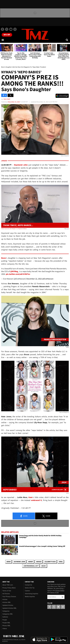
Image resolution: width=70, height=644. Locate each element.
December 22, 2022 (34, 279)
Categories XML (8, 614)
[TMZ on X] (7, 29)
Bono (8, 562)
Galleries (5, 617)
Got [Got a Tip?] (7, 35)
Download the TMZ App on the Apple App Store (40, 640)
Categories (6, 611)
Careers (27, 591)
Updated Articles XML (9, 608)
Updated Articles (8, 605)
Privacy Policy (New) (9, 588)
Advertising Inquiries (31, 594)
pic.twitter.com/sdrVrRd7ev (18, 274)
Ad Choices (6, 594)
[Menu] (3, 40)
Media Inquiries (30, 597)
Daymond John (19, 562)
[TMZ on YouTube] (58, 607)
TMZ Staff (7, 99)
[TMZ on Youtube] (11, 29)
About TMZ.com (8, 585)
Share (24, 516)
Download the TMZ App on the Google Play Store (59, 639)
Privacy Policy (60, 591)
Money (31, 562)
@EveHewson (48, 279)
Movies (39, 562)
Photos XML (6, 626)
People (5, 620)
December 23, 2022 (14, 102)
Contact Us (28, 585)
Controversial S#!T (31, 566)
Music (44, 566)
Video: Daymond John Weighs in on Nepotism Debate (14, 229)
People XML (6, 623)
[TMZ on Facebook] (2, 29)
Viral (61, 562)
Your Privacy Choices (9, 597)
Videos (5, 629)
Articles (5, 599)
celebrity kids (50, 562)
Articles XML (7, 602)
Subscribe (62, 597)
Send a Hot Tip (30, 588)
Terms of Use (7, 591)
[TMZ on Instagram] (15, 29)
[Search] (67, 40)
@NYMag (14, 271)
